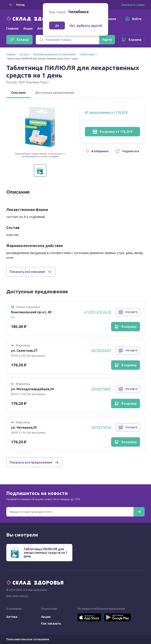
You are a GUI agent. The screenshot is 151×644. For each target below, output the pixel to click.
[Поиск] (68, 40)
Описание (18, 93)
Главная (12, 28)
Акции (28, 28)
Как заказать (51, 623)
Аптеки (12, 617)
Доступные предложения (55, 93)
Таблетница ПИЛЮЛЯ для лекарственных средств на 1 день (46, 553)
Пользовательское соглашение (28, 639)
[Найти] (107, 40)
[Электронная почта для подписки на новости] (70, 512)
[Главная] (36, 18)
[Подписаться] (139, 512)
